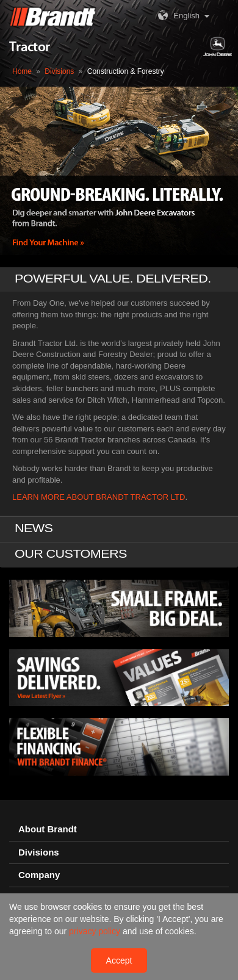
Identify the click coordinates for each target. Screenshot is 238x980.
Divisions (59, 71)
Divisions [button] (39, 850)
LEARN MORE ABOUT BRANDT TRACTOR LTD (99, 495)
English (177, 16)
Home (22, 71)
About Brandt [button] (48, 827)
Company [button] (39, 873)
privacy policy (96, 931)
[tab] (119, 828)
